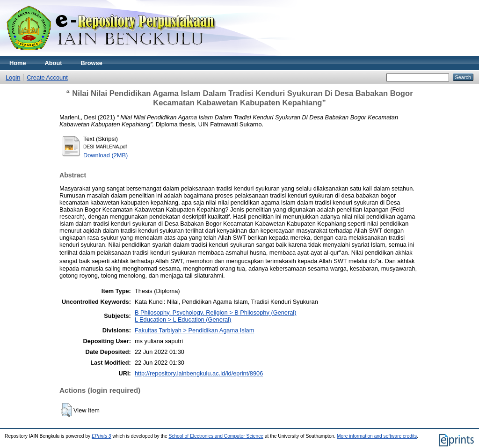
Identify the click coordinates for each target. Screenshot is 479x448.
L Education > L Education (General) (183, 319)
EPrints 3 (102, 436)
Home (18, 63)
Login (13, 77)
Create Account (47, 77)
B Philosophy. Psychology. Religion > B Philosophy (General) (216, 312)
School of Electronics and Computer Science (216, 436)
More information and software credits (377, 436)
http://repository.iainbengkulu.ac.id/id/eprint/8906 (199, 373)
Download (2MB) (105, 155)
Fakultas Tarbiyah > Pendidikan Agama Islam (195, 330)
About (54, 63)
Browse (92, 63)
